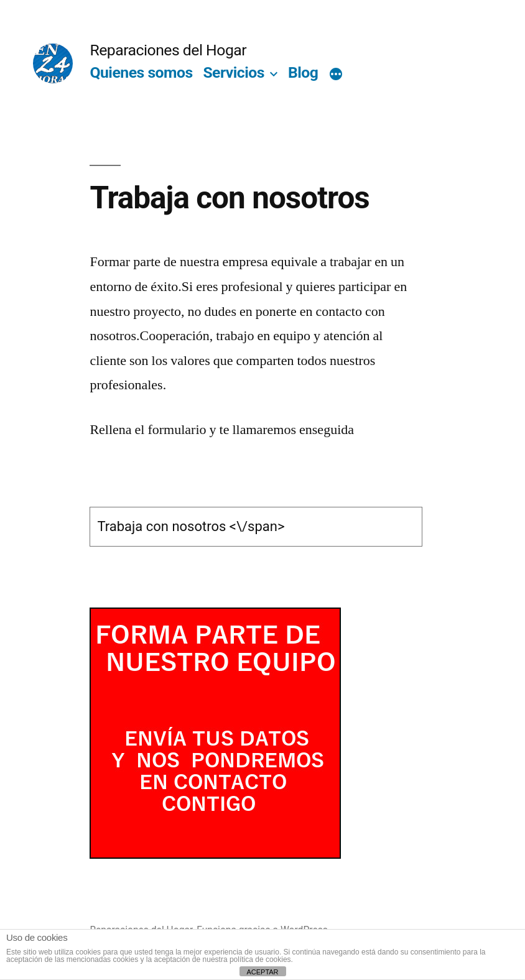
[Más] (336, 75)
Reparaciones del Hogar (168, 50)
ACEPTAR (262, 972)
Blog (303, 72)
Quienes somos (141, 72)
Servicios (234, 72)
